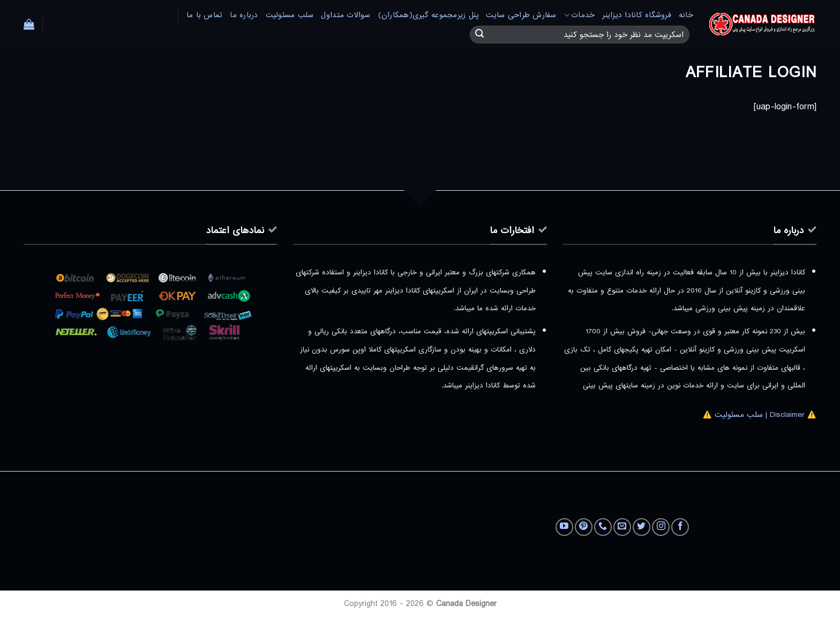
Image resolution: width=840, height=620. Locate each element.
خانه (686, 15)
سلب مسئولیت (290, 15)
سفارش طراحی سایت (521, 15)
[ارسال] (479, 35)
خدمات (580, 15)
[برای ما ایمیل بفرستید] (622, 527)
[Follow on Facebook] (680, 527)
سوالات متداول (346, 15)
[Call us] (603, 527)
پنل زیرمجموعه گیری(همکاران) (429, 15)
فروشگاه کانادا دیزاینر (637, 15)
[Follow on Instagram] (661, 527)
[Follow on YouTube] (564, 527)
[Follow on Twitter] (642, 527)
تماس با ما (205, 15)
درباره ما (244, 15)
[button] (29, 24)
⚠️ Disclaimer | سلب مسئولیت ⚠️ (760, 415)
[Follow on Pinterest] (584, 527)
